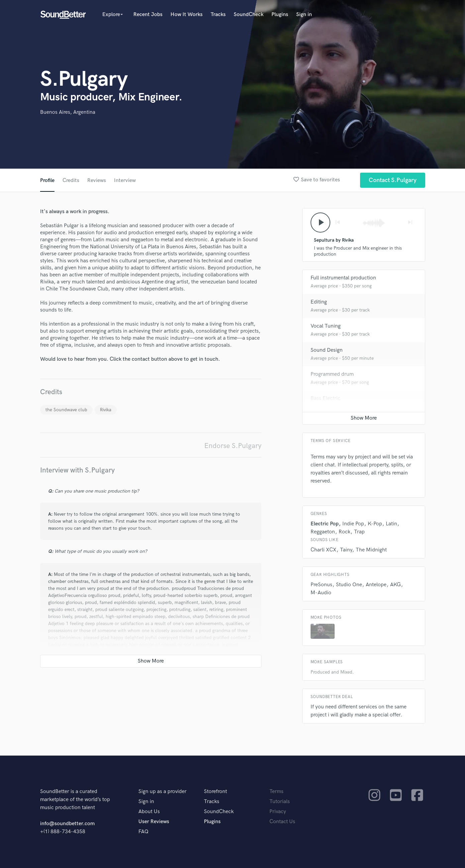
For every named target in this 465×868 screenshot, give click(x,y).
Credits (71, 181)
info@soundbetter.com (67, 824)
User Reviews (154, 822)
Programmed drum (332, 374)
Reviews (97, 181)
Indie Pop (353, 524)
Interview (125, 181)
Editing (319, 302)
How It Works (187, 15)
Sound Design (327, 350)
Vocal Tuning (326, 326)
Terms (276, 792)
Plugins (280, 15)
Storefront (215, 792)
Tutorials (280, 802)
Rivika (106, 410)
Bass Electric (325, 398)
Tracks (218, 15)
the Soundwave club (66, 410)
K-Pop (375, 524)
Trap (359, 532)
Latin (391, 524)
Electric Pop (325, 524)
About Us (149, 812)
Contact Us (282, 822)
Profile (47, 181)
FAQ (143, 832)
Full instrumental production (343, 278)
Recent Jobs (148, 15)
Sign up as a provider (162, 792)
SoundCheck (249, 15)
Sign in (304, 15)
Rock (344, 532)
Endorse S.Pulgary (233, 446)
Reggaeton (323, 532)
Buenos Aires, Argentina (68, 112)
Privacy (278, 812)
